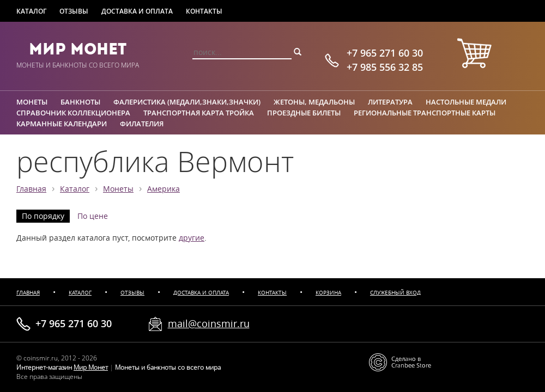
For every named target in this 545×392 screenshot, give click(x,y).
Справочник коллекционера (73, 113)
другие (192, 238)
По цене (93, 216)
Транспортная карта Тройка (199, 113)
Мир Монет (78, 49)
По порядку (43, 216)
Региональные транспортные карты (425, 113)
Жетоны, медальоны (314, 102)
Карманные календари (62, 124)
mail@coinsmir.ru (209, 323)
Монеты (32, 102)
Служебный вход (395, 293)
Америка (163, 189)
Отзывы (74, 11)
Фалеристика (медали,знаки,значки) (187, 102)
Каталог (31, 11)
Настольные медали (466, 102)
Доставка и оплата (137, 11)
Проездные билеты (304, 113)
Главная (31, 189)
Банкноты (80, 102)
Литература (390, 102)
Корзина (328, 293)
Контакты (204, 11)
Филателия (142, 124)
